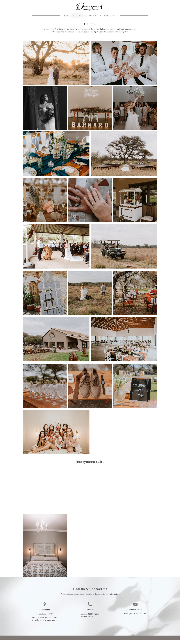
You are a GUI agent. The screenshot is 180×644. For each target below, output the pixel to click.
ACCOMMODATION (93, 16)
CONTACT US (110, 16)
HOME (67, 16)
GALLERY (77, 16)
